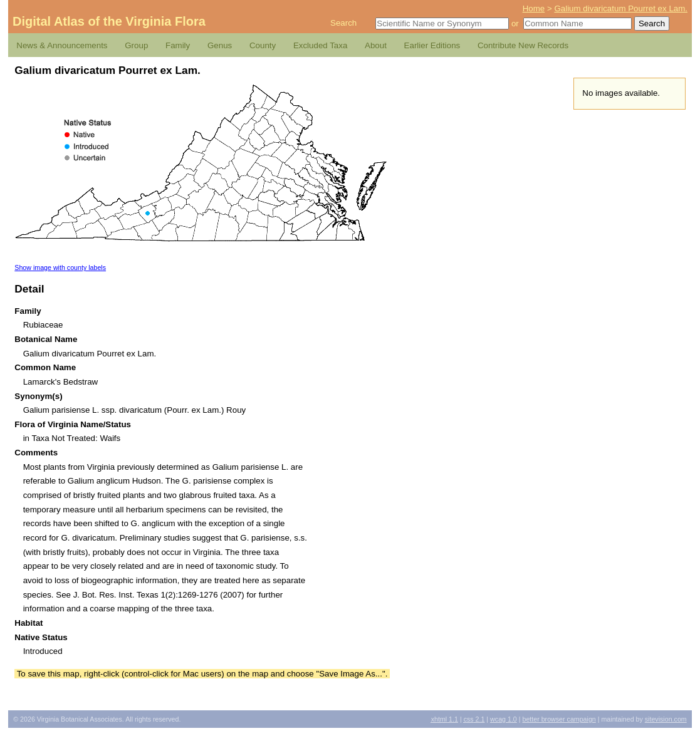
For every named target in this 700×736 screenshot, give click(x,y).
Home (534, 8)
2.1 (474, 719)
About (376, 45)
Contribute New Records (523, 45)
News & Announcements (62, 45)
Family (178, 45)
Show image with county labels (60, 267)
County (263, 45)
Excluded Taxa (320, 45)
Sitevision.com (666, 719)
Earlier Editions (432, 45)
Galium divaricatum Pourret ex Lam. (621, 8)
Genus (220, 45)
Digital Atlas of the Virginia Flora (109, 21)
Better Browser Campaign (559, 719)
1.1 (445, 719)
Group (136, 45)
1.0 (504, 719)
